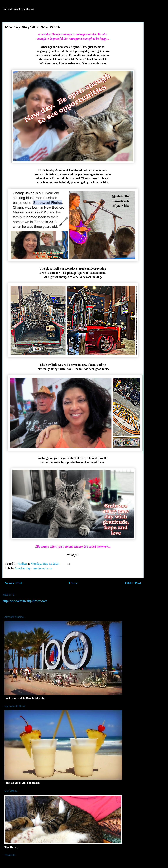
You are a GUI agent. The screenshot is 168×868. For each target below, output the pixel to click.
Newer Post (13, 583)
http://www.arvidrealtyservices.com (25, 601)
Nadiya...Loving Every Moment (18, 9)
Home (73, 583)
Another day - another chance (33, 568)
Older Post (133, 583)
